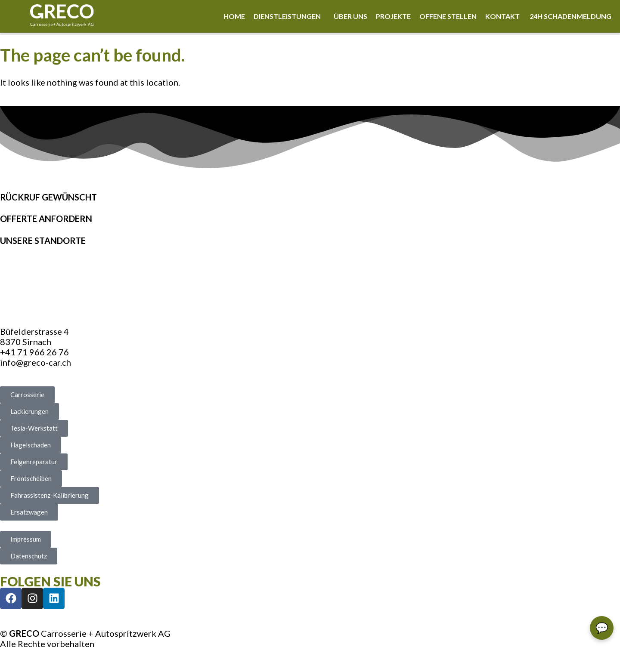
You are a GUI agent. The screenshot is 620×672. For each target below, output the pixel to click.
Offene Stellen (448, 16)
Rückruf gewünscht (48, 197)
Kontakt (503, 16)
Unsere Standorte (43, 240)
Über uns (350, 16)
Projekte (393, 16)
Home (234, 16)
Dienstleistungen (287, 16)
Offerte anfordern (46, 219)
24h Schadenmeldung (570, 16)
